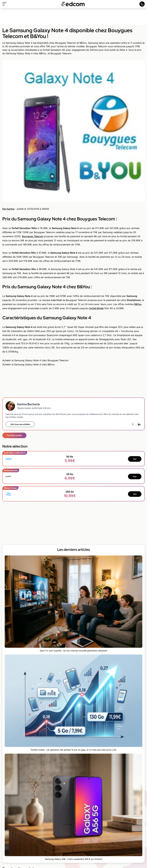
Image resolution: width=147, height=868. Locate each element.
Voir (135, 459)
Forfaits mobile (14, 435)
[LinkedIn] (139, 424)
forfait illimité (96, 308)
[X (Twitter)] (133, 424)
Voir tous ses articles (20, 424)
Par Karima (8, 209)
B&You (138, 304)
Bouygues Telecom (33, 236)
